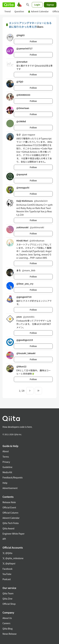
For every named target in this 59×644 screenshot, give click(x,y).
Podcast (7, 579)
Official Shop (9, 604)
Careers (6, 623)
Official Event (9, 507)
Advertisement (10, 488)
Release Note (9, 502)
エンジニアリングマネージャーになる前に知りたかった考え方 (30, 25)
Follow (33, 41)
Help (5, 483)
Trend (7, 11)
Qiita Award (8, 528)
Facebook (7, 569)
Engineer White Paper (14, 534)
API (4, 539)
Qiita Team (8, 593)
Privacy (6, 462)
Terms (6, 457)
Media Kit (7, 472)
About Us (7, 618)
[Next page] (30, 391)
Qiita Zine (7, 599)
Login (37, 5)
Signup (50, 5)
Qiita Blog (8, 629)
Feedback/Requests (13, 477)
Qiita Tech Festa (11, 523)
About (6, 451)
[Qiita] (9, 5)
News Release (10, 634)
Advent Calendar (38, 11)
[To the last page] (38, 391)
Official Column (10, 513)
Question (19, 11)
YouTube (7, 574)
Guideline (7, 467)
